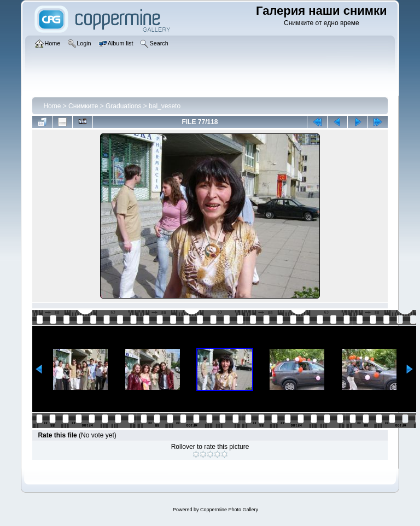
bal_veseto (165, 106)
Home (52, 106)
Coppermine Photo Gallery (229, 510)
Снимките (83, 106)
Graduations (123, 106)
